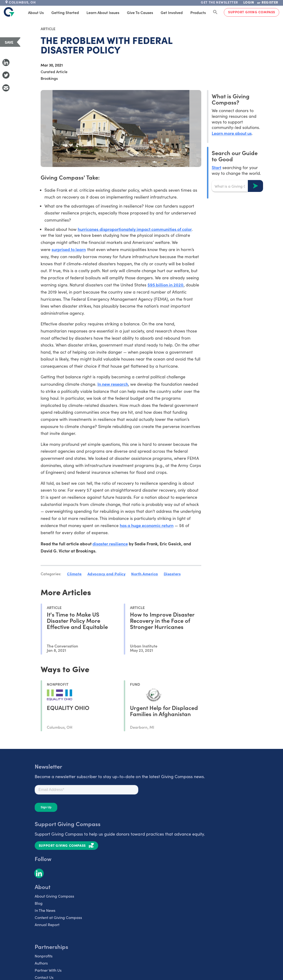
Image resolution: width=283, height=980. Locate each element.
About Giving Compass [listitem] (54, 896)
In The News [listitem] (45, 910)
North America (145, 574)
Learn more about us (232, 133)
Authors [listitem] (41, 963)
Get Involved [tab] (172, 12)
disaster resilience (110, 544)
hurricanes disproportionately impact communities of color (135, 229)
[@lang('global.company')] (9, 12)
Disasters (172, 574)
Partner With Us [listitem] (48, 970)
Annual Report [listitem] (47, 925)
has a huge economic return (147, 525)
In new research (113, 384)
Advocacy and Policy (107, 574)
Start (216, 167)
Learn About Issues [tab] (103, 12)
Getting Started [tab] (65, 12)
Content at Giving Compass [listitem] (58, 917)
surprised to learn (69, 249)
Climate (74, 574)
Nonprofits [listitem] (44, 956)
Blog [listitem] (39, 903)
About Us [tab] (36, 12)
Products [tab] (198, 12)
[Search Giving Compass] (215, 12)
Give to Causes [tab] (140, 12)
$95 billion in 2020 (165, 285)
